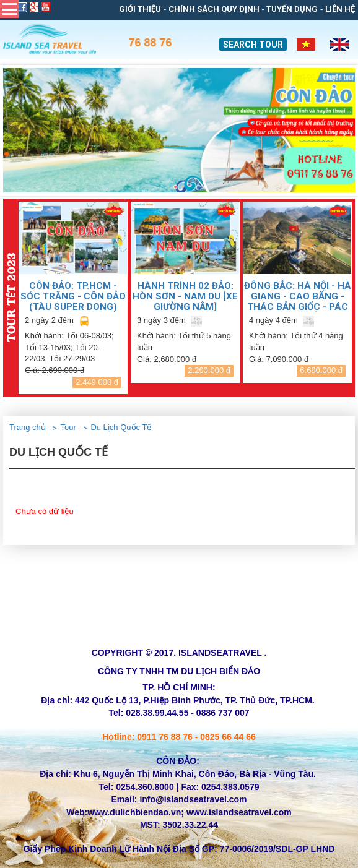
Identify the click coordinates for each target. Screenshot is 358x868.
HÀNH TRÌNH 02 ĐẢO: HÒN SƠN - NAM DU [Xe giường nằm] (185, 296)
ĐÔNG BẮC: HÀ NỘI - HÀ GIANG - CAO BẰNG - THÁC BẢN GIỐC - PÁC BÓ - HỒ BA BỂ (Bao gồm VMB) (298, 296)
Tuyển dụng (292, 9)
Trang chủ (28, 427)
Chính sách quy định (214, 9)
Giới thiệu (140, 9)
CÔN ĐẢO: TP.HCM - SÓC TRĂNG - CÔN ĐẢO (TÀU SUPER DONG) (73, 296)
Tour (68, 427)
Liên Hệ (340, 9)
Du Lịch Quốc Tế (121, 427)
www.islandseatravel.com (239, 812)
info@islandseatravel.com (193, 799)
